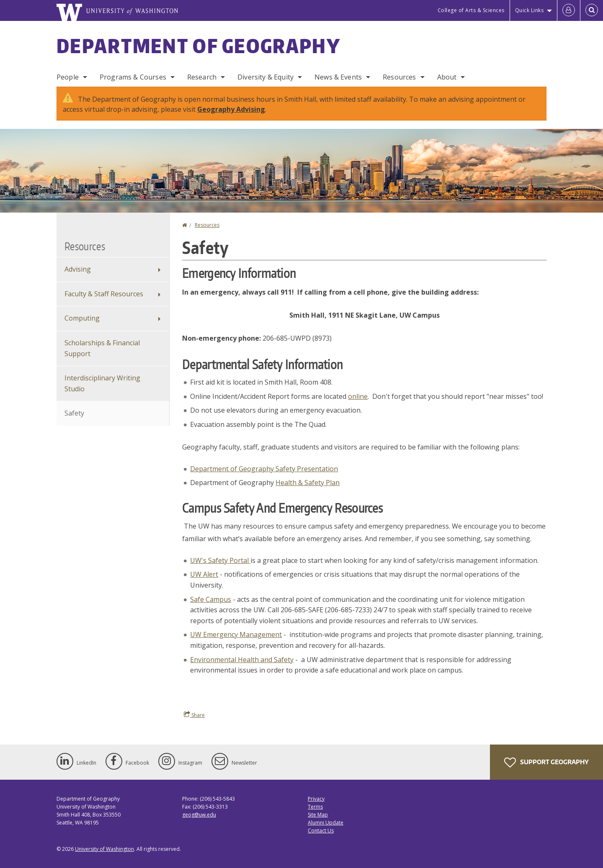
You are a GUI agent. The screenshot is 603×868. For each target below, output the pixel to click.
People (68, 77)
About (447, 77)
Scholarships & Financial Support (102, 348)
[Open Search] (592, 10)
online (358, 396)
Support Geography (546, 763)
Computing (82, 318)
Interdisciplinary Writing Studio (102, 383)
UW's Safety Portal (220, 560)
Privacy (316, 799)
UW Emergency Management (236, 634)
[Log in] (569, 10)
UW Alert (204, 574)
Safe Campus (211, 599)
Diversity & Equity (265, 77)
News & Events (338, 77)
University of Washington (104, 849)
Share (194, 715)
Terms (315, 807)
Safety (74, 413)
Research (202, 77)
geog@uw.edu (199, 815)
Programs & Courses (133, 77)
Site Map (318, 815)
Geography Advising (231, 109)
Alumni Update (326, 823)
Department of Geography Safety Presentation (264, 469)
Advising (78, 269)
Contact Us (321, 831)
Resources (399, 77)
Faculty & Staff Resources (104, 294)
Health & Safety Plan (308, 483)
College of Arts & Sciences (471, 10)
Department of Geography (198, 46)
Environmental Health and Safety (242, 660)
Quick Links (530, 10)
